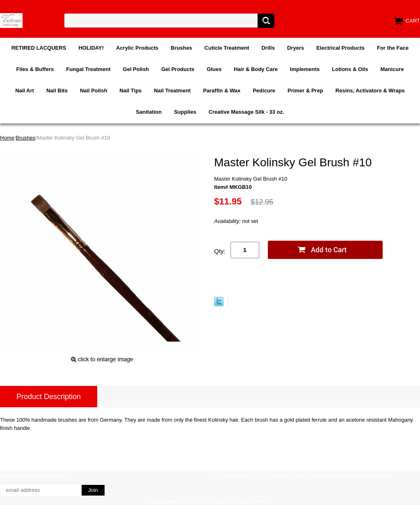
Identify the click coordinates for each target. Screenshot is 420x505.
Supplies (185, 112)
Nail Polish (94, 91)
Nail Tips (130, 91)
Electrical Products (340, 48)
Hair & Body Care (256, 69)
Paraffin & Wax (222, 91)
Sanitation (149, 112)
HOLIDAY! (91, 48)
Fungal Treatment (88, 69)
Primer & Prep (305, 91)
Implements (305, 69)
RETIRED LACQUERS (39, 48)
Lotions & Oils (350, 69)
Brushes (181, 48)
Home (7, 138)
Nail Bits (57, 91)
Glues (214, 69)
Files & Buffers (35, 69)
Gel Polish (136, 69)
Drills (268, 48)
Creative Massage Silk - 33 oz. (246, 112)
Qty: (220, 251)
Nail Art (25, 91)
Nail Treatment (172, 91)
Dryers (296, 48)
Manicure (392, 69)
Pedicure (264, 91)
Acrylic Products (137, 48)
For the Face (393, 48)
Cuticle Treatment (227, 48)
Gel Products (178, 69)
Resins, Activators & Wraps (370, 91)
